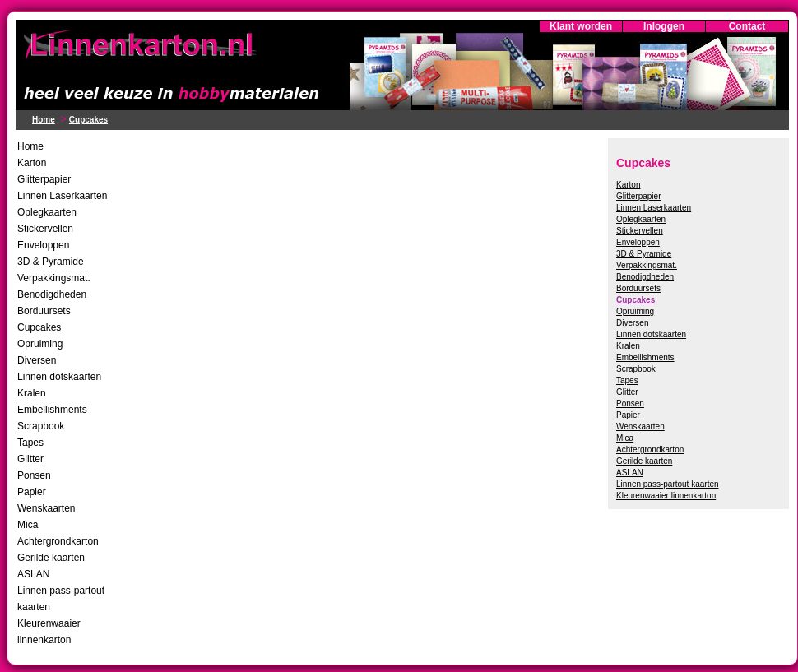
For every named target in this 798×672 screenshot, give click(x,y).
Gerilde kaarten (51, 558)
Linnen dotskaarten (59, 377)
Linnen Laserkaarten (62, 196)
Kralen (32, 393)
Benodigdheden (52, 294)
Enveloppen (43, 245)
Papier (32, 492)
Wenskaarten (46, 508)
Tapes (30, 443)
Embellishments (52, 410)
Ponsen (34, 475)
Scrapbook (41, 426)
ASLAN (33, 574)
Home (44, 120)
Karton (32, 163)
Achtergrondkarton (58, 541)
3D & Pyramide (51, 262)
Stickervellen (45, 229)
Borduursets (44, 311)
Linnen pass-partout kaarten (668, 484)
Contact (747, 26)
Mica (28, 525)
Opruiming (40, 344)
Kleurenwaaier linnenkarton (666, 496)
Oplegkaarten (47, 212)
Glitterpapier (44, 179)
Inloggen (664, 26)
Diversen (37, 360)
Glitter (30, 459)
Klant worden (581, 26)
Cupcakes (88, 120)
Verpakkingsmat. (54, 278)
